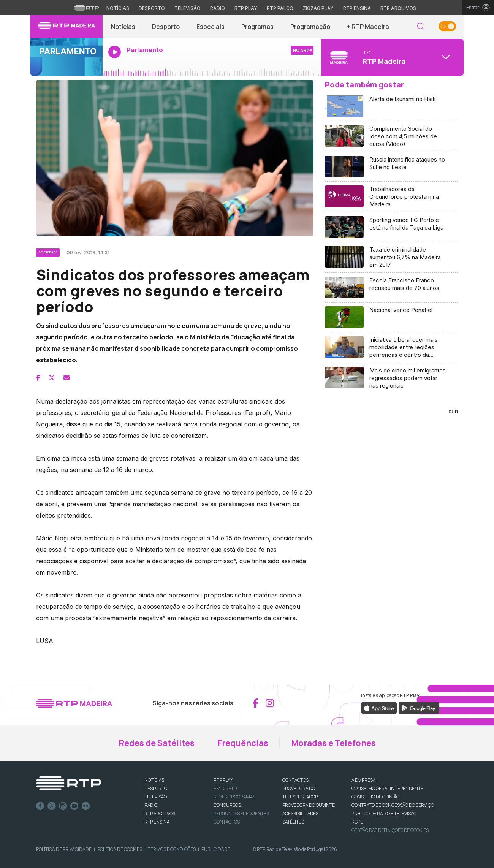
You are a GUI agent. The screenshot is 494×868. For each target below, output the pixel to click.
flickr (86, 806)
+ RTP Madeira (368, 27)
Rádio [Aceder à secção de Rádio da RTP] (218, 8)
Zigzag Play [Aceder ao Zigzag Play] (318, 8)
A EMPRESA (363, 780)
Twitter (52, 806)
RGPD (357, 822)
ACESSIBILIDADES (300, 813)
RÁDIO (151, 805)
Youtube (74, 806)
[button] (421, 27)
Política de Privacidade (64, 849)
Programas (257, 27)
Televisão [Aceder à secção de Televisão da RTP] (188, 8)
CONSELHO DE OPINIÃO (375, 797)
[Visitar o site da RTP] (87, 8)
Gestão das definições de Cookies (390, 830)
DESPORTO (156, 788)
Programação (310, 27)
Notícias (123, 27)
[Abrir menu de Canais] (391, 57)
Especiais (211, 27)
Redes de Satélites (157, 743)
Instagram (63, 806)
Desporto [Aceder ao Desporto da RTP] (152, 8)
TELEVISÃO (156, 797)
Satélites (293, 822)
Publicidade (216, 849)
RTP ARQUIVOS (160, 813)
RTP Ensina (157, 822)
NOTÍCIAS (154, 780)
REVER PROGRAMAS (234, 797)
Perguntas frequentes (241, 813)
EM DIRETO (225, 788)
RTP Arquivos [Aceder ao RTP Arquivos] (398, 8)
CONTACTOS (295, 780)
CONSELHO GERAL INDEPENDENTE (387, 788)
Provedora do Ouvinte (309, 805)
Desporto (166, 27)
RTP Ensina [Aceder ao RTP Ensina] (357, 8)
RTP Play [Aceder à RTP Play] (246, 8)
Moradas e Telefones (333, 743)
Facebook (40, 806)
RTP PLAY (223, 780)
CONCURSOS (227, 805)
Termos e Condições (172, 849)
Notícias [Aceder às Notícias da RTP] (118, 8)
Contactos (227, 822)
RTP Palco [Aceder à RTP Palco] (280, 8)
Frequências (243, 743)
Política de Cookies (120, 849)
